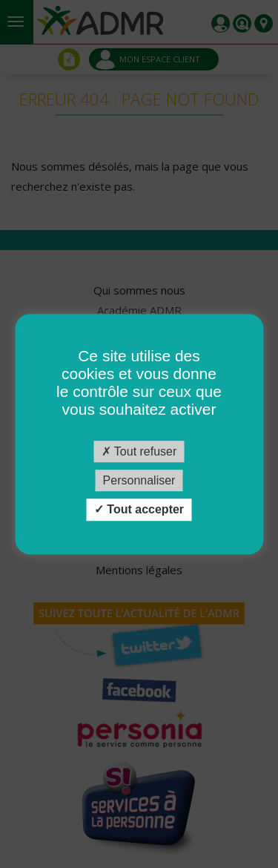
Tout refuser (139, 451)
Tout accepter (139, 510)
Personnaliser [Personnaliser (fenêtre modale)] (139, 480)
